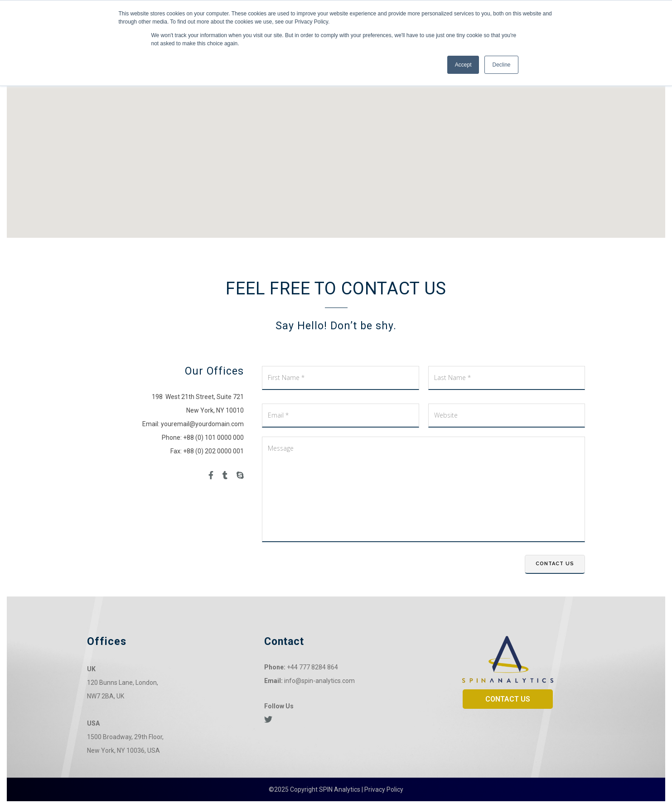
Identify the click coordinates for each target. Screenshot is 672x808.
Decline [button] (501, 65)
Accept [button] (463, 65)
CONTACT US (508, 699)
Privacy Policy (384, 789)
